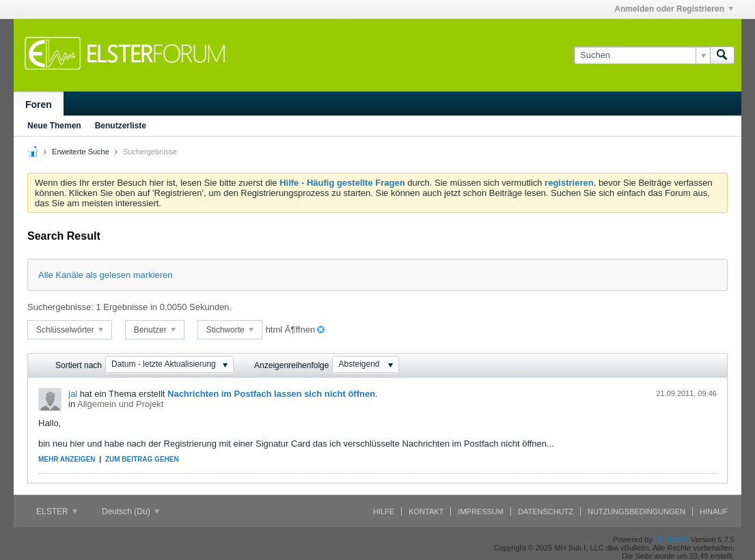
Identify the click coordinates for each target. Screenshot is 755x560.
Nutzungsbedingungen (636, 512)
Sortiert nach (79, 365)
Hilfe (384, 512)
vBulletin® (672, 540)
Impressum (481, 512)
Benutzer (155, 330)
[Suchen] (642, 55)
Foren (39, 104)
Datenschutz (546, 512)
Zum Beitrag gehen (142, 459)
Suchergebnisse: (60, 307)
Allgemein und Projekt (120, 404)
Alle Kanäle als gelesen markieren (106, 275)
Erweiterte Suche (81, 152)
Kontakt (426, 512)
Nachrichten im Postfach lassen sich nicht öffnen (271, 394)
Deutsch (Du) (131, 512)
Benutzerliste (121, 126)
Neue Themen (54, 126)
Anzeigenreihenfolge (291, 365)
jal (73, 394)
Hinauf (714, 512)
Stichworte (230, 330)
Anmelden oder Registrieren (674, 9)
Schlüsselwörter (70, 330)
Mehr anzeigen (67, 459)
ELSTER (57, 512)
